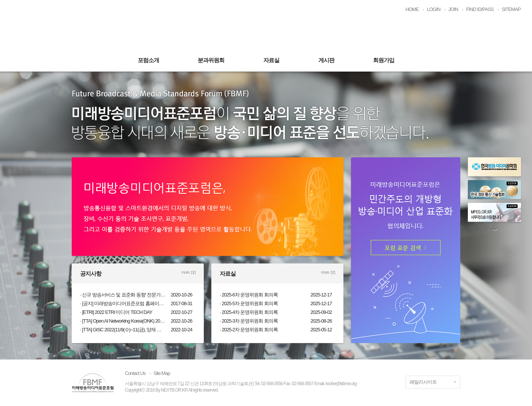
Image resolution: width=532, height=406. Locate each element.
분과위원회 (211, 60)
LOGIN (434, 9)
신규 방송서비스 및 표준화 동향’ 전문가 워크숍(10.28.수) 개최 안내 (124, 295)
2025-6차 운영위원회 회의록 (250, 295)
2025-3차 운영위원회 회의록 (250, 321)
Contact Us (135, 373)
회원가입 (384, 60)
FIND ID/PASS (480, 9)
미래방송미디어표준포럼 (266, 31)
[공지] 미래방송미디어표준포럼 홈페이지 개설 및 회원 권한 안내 (124, 303)
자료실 (271, 60)
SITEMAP (511, 9)
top (494, 228)
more (185, 272)
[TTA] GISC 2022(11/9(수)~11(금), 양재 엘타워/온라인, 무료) (124, 330)
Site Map (162, 373)
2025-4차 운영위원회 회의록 (250, 312)
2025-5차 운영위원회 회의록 (250, 303)
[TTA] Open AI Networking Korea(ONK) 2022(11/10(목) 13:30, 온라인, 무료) (124, 321)
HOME (412, 9)
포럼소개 (148, 60)
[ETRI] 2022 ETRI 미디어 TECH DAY (117, 312)
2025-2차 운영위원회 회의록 (250, 330)
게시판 (326, 60)
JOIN (453, 9)
